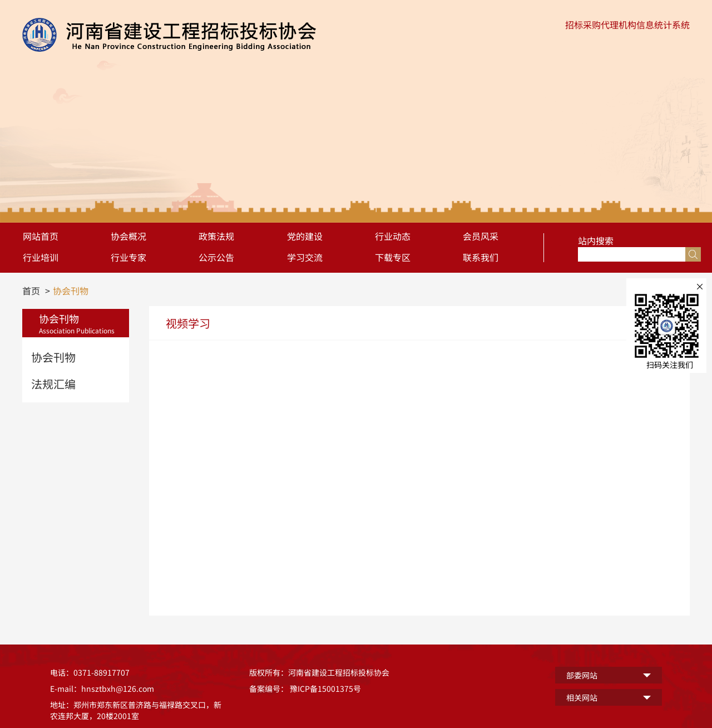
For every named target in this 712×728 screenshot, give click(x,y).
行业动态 (393, 236)
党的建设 (305, 236)
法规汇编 (53, 384)
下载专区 (393, 257)
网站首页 (41, 236)
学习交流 (305, 257)
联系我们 (481, 257)
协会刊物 (71, 291)
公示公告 (216, 257)
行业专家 (128, 257)
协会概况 (128, 236)
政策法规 (216, 236)
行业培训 (41, 257)
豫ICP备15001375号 (325, 688)
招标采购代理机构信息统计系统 (627, 24)
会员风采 (481, 236)
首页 (31, 291)
